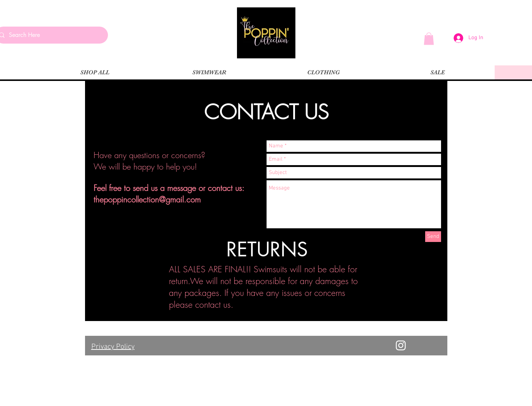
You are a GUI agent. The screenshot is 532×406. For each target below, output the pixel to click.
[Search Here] (51, 35)
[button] (429, 39)
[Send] (433, 237)
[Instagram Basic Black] (97, 211)
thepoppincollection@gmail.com (147, 199)
